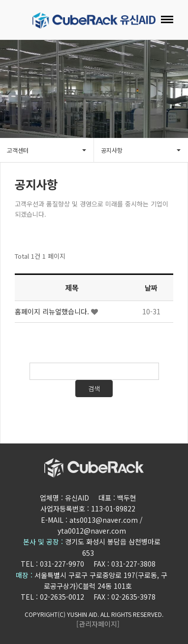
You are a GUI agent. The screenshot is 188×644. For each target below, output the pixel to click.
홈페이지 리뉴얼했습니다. (53, 314)
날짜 (151, 290)
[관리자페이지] (98, 624)
